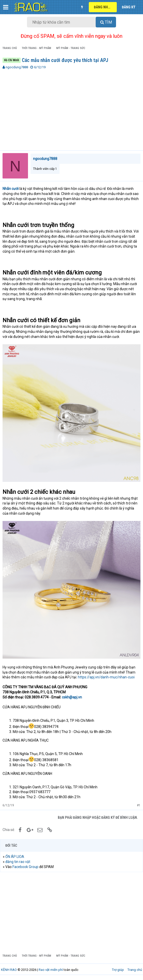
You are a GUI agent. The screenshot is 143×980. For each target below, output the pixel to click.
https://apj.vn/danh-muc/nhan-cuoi (106, 677)
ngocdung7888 (17, 67)
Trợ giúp (118, 970)
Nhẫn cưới (11, 189)
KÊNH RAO (9, 970)
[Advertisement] (71, 108)
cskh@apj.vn (72, 697)
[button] (6, 7)
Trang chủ (135, 970)
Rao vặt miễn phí (51, 970)
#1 (139, 805)
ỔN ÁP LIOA (15, 857)
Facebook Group (25, 867)
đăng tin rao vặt (18, 862)
